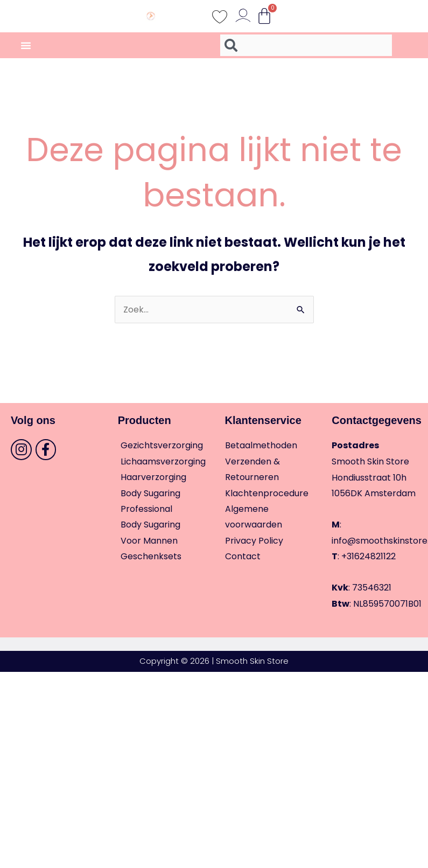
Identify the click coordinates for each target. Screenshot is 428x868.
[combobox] (306, 45)
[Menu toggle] (26, 45)
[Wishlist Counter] (220, 16)
